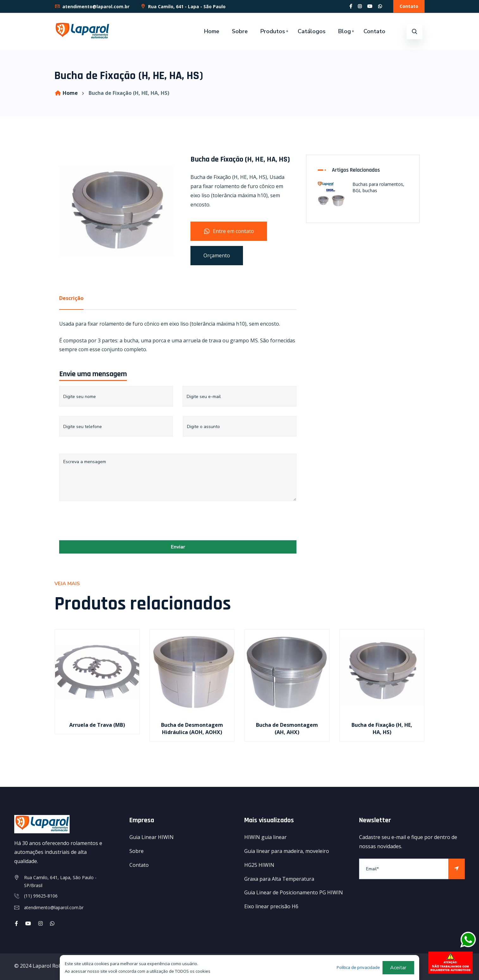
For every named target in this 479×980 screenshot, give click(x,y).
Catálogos (312, 31)
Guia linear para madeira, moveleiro (287, 851)
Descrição (71, 298)
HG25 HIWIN (259, 865)
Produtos (273, 31)
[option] (97, 690)
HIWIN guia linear (265, 837)
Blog (345, 31)
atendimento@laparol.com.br (92, 6)
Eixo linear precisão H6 (271, 906)
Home (212, 31)
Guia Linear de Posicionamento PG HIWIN (294, 892)
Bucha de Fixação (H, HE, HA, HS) (382, 729)
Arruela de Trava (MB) (97, 725)
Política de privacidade (358, 967)
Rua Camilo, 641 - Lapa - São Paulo (183, 6)
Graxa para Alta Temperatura (279, 879)
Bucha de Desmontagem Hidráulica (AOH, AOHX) (192, 729)
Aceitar (398, 968)
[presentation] (107, 523)
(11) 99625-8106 (41, 896)
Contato (409, 6)
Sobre (240, 31)
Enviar (178, 547)
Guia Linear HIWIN (152, 837)
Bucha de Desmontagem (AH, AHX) (287, 729)
